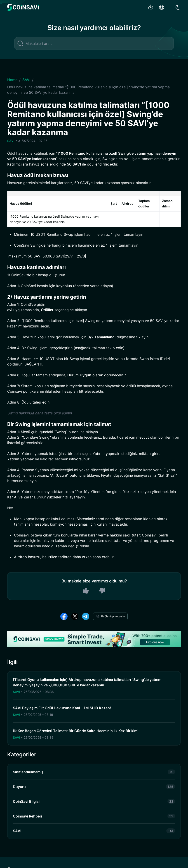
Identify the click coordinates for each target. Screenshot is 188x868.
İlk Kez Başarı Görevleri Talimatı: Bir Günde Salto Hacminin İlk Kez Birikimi (76, 731)
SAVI (26, 80)
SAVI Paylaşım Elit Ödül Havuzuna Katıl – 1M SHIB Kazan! (62, 708)
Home (12, 80)
